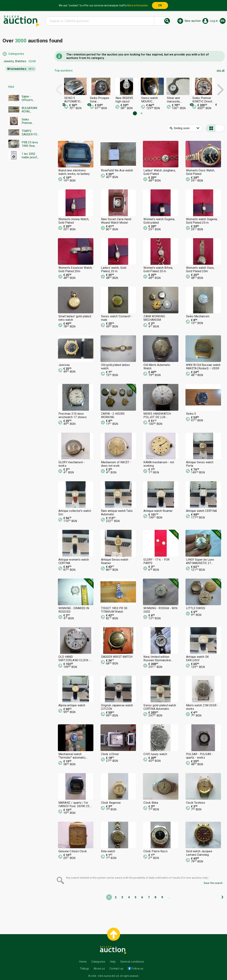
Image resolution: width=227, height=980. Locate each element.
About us (99, 969)
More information (138, 5)
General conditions (132, 962)
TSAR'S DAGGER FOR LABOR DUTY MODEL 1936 (30, 133)
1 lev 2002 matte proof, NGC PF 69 (30, 156)
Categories (16, 54)
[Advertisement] (21, 232)
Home (83, 962)
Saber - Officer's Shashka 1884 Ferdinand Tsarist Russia (28, 98)
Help (113, 962)
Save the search (213, 883)
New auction (193, 21)
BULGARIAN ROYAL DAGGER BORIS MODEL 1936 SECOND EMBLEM (30, 110)
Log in (214, 21)
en (222, 21)
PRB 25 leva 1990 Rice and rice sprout (30, 144)
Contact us (116, 969)
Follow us (137, 969)
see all (221, 70)
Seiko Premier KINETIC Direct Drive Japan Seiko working (30, 121)
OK (160, 5)
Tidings (84, 969)
